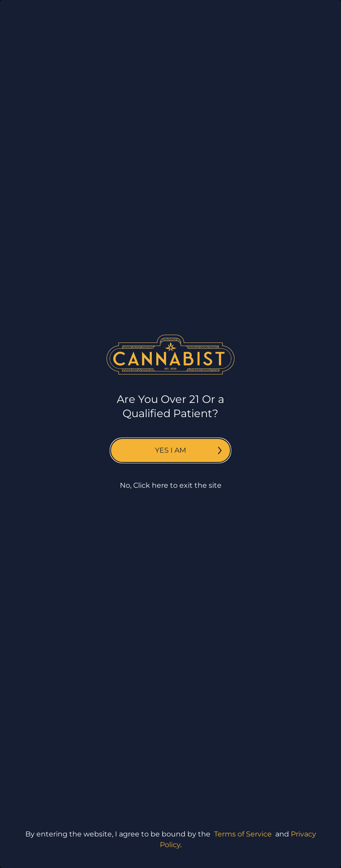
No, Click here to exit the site (171, 485)
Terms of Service (243, 834)
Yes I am (188, 450)
